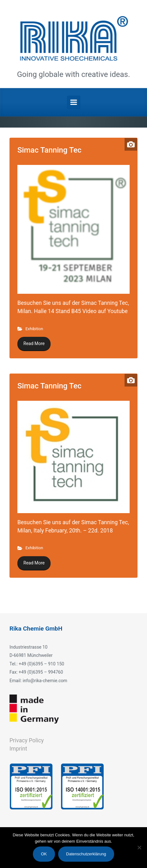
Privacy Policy (27, 740)
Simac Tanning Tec (49, 150)
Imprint (18, 749)
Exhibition (34, 329)
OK (44, 854)
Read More (34, 343)
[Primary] (74, 102)
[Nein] (139, 847)
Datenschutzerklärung (86, 854)
